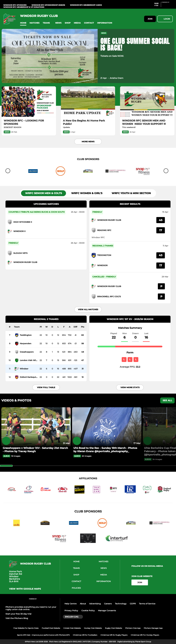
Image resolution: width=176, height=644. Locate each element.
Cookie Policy (88, 611)
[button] (23, 23)
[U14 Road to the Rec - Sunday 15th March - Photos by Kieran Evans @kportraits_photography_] (107, 427)
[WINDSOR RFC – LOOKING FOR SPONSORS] (29, 102)
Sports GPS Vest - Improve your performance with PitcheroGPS (43, 635)
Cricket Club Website (72, 628)
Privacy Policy (71, 611)
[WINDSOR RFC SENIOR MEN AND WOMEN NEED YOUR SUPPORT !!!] (147, 102)
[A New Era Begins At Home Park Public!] (88, 102)
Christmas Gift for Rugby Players (114, 635)
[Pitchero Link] (167, 6)
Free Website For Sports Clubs (26, 628)
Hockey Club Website (93, 628)
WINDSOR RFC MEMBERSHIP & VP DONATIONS (24, 7)
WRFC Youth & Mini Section (131, 193)
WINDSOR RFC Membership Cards (86, 5)
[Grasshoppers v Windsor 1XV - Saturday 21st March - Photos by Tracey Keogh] (36, 427)
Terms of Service (147, 604)
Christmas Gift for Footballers (85, 635)
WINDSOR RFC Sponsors (15, 5)
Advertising (95, 604)
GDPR (133, 604)
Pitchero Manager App (153, 628)
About (83, 604)
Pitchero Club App (133, 628)
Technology (121, 604)
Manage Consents (107, 611)
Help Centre (71, 604)
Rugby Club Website (114, 628)
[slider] (6, 466)
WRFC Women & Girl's (87, 193)
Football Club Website (51, 628)
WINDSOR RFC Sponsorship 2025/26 (48, 5)
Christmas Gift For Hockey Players (145, 635)
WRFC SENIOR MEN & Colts (44, 193)
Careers (108, 604)
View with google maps (25, 589)
